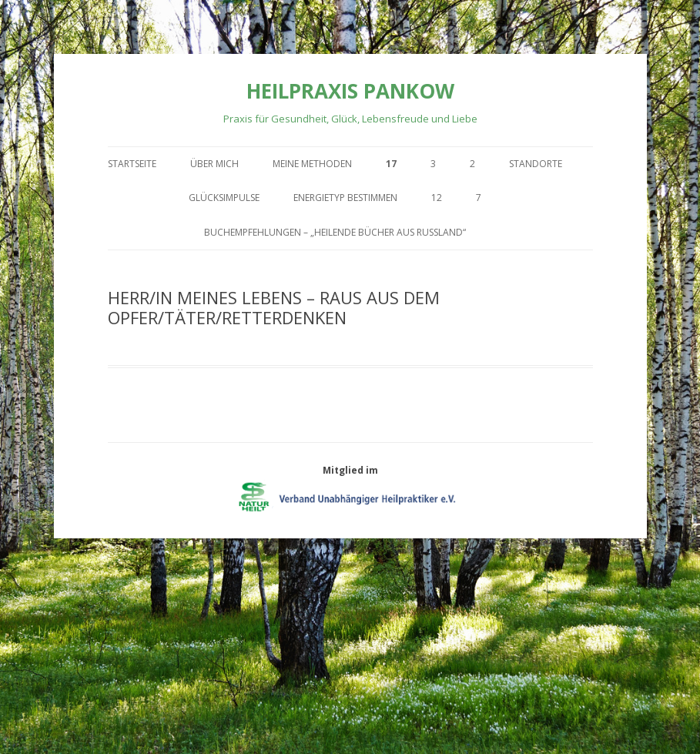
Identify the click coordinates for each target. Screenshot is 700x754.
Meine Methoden (312, 164)
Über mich (214, 164)
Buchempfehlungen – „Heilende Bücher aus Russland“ (335, 232)
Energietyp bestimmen (345, 198)
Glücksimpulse (224, 198)
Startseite (132, 164)
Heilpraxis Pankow (350, 91)
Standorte (536, 164)
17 (391, 164)
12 (437, 198)
